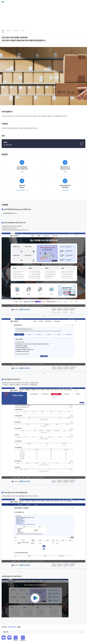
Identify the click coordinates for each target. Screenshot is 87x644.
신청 (3, 31)
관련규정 (16, 31)
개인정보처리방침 (12, 627)
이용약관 (19, 627)
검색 (81, 2)
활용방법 (9, 31)
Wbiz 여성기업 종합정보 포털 (4, 2)
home (2, 9)
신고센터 (23, 31)
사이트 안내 (4, 627)
